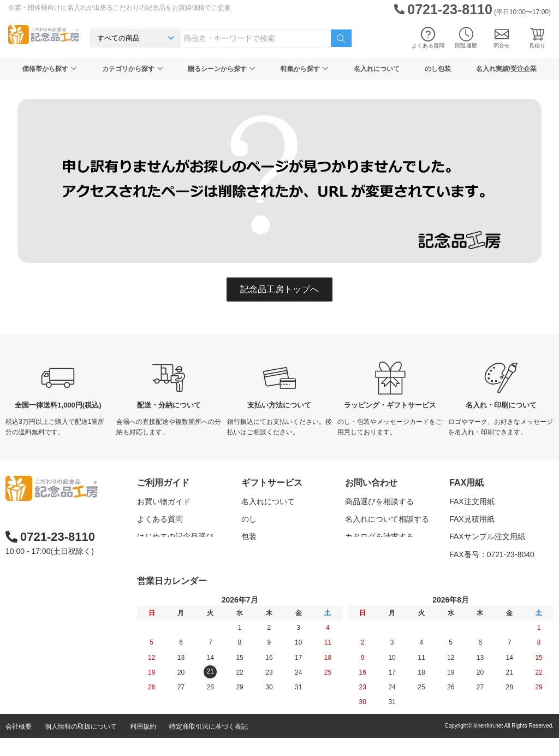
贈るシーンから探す (222, 69)
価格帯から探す (50, 69)
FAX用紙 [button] (466, 483)
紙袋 (249, 572)
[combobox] (256, 38)
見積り (537, 38)
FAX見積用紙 (472, 519)
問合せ (502, 38)
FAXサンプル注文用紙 (487, 536)
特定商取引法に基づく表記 (209, 745)
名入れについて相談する (387, 519)
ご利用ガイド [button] (163, 483)
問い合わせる (368, 554)
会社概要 (19, 745)
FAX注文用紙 (472, 501)
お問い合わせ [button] (371, 483)
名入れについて (377, 69)
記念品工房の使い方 (171, 554)
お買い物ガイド (164, 501)
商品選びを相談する (379, 501)
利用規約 (143, 745)
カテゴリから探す (133, 69)
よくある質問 (428, 38)
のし (249, 519)
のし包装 (438, 69)
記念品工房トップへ (279, 289)
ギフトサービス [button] (272, 483)
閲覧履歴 (466, 38)
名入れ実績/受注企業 (506, 69)
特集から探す (305, 69)
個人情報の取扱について (81, 745)
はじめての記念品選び (175, 536)
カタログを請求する (379, 536)
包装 (249, 536)
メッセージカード (272, 554)
